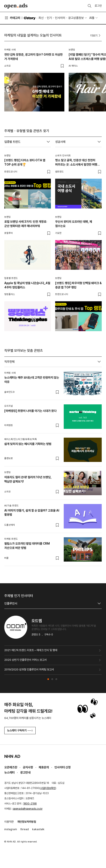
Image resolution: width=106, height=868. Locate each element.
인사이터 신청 (63, 767)
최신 (41, 18)
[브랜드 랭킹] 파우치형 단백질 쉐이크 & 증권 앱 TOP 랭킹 (78, 285)
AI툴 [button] (92, 18)
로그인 (98, 6)
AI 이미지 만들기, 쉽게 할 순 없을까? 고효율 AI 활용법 (32, 513)
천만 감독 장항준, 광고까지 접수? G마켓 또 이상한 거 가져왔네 (33, 57)
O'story (30, 18)
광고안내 (25, 772)
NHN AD (12, 756)
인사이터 (60, 18)
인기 (49, 18)
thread (25, 829)
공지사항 (28, 767)
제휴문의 (44, 767)
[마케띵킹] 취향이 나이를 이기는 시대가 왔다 (30, 411)
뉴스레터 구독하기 (20, 730)
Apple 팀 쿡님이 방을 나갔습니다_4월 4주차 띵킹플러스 (27, 285)
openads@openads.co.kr (28, 809)
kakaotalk (38, 829)
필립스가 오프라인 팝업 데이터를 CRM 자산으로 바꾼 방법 (27, 546)
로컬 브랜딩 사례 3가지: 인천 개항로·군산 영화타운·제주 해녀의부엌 (26, 224)
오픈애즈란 (11, 767)
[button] (48, 679)
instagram (11, 829)
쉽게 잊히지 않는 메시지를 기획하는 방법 (28, 444)
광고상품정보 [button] (76, 18)
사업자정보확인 (48, 788)
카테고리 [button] (12, 18)
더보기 (96, 35)
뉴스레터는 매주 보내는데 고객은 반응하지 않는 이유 (32, 380)
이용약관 (9, 822)
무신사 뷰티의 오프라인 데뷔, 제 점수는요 (74, 224)
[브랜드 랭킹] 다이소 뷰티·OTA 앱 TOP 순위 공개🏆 (25, 162)
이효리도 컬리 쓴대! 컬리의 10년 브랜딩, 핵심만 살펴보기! (28, 479)
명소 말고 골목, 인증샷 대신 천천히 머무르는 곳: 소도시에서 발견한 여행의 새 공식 (77, 162)
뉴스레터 (9, 772)
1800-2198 (30, 804)
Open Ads (16, 6)
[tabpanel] (53, 467)
